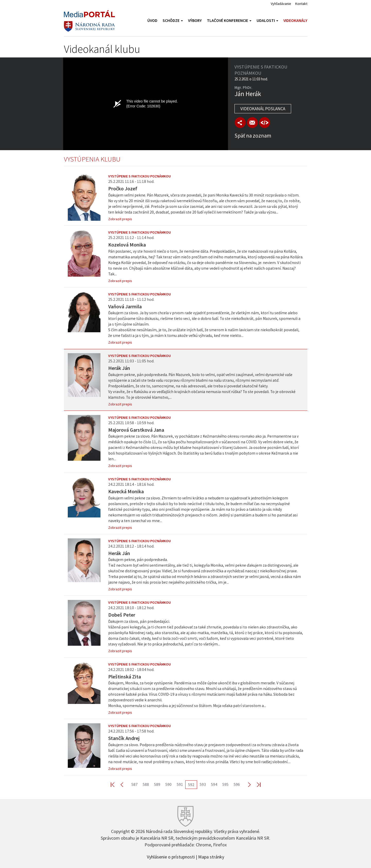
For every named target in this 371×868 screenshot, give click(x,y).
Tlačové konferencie (229, 20)
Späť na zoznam (253, 136)
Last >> (256, 784)
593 (203, 784)
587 (134, 784)
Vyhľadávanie (281, 4)
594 (214, 784)
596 (237, 784)
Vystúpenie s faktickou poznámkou (140, 176)
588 (146, 784)
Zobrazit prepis (120, 219)
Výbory (195, 20)
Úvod (152, 20)
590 (168, 784)
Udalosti (267, 20)
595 (225, 784)
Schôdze (173, 20)
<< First (116, 784)
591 (180, 784)
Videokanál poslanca (263, 109)
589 (157, 784)
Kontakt (301, 4)
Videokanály (295, 20)
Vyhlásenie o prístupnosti (171, 856)
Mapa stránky (211, 856)
